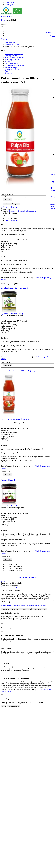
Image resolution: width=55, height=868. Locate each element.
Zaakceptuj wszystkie (40, 609)
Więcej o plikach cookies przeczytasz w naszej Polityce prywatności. (24, 605)
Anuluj (4, 706)
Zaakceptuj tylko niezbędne (10, 609)
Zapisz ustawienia (13, 706)
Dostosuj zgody (26, 609)
